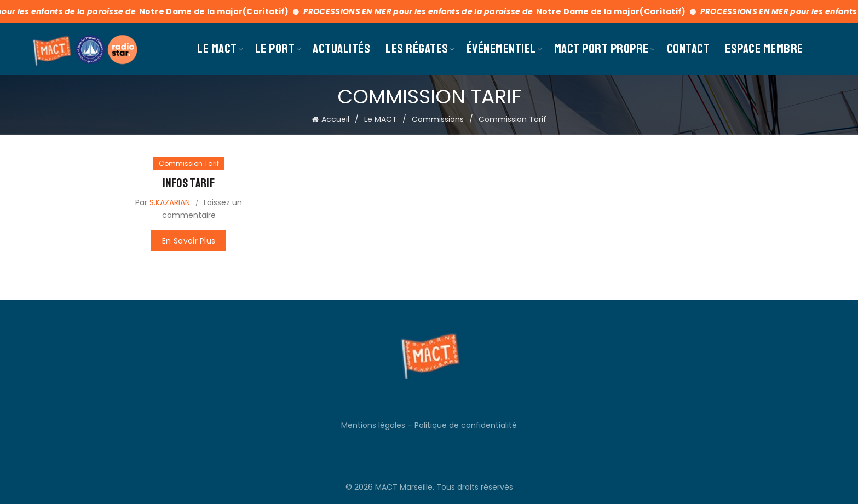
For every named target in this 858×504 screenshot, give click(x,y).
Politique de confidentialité (466, 425)
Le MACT (217, 49)
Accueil (335, 119)
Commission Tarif (189, 163)
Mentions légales (373, 425)
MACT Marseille (404, 487)
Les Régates (417, 49)
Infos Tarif (189, 183)
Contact (689, 49)
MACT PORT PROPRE (601, 49)
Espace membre (764, 49)
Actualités (341, 49)
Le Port (275, 49)
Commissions (438, 119)
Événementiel (501, 49)
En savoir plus (189, 241)
